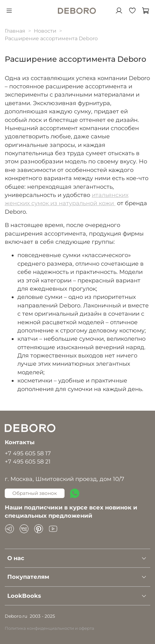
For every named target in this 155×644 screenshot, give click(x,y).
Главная (15, 31)
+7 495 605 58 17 (28, 453)
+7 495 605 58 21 (28, 461)
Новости (45, 31)
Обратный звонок (35, 493)
